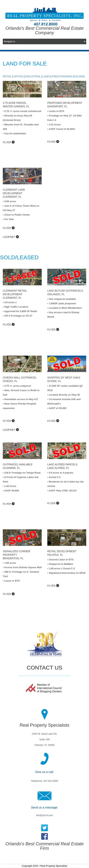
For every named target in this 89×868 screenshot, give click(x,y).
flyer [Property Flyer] (53, 142)
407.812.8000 (50, 781)
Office (18, 76)
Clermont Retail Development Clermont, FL (15, 294)
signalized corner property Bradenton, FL (17, 555)
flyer (9, 142)
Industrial (33, 76)
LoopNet (11, 237)
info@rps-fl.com (44, 815)
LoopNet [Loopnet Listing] (11, 430)
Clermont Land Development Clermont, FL (14, 193)
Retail (7, 76)
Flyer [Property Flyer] (9, 504)
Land (46, 76)
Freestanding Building (69, 76)
